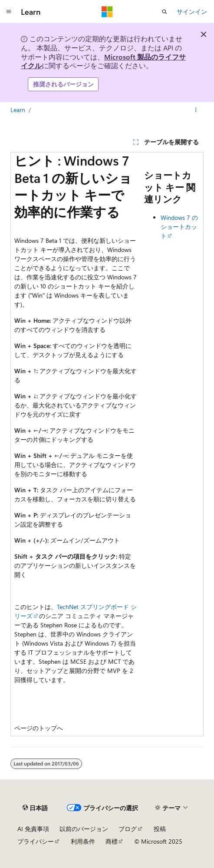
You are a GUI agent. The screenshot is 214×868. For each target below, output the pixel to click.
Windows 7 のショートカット (179, 227)
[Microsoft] (107, 12)
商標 (112, 841)
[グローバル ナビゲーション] (9, 12)
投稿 (160, 829)
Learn (18, 110)
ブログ (128, 829)
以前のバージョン (84, 829)
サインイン (192, 12)
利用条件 (83, 841)
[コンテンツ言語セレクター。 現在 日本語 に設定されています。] (35, 808)
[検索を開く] (165, 12)
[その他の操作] (196, 110)
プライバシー (36, 841)
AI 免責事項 (33, 829)
